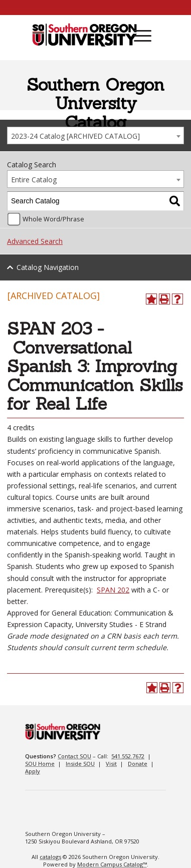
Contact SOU (74, 756)
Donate (138, 764)
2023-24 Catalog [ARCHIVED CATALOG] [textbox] (75, 136)
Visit (111, 764)
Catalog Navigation (48, 267)
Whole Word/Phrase (53, 219)
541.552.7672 (128, 756)
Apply (33, 771)
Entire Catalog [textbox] (34, 180)
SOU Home (40, 764)
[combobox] (95, 135)
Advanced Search (35, 241)
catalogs (50, 857)
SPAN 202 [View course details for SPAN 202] (113, 590)
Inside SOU (80, 764)
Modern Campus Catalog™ (112, 864)
